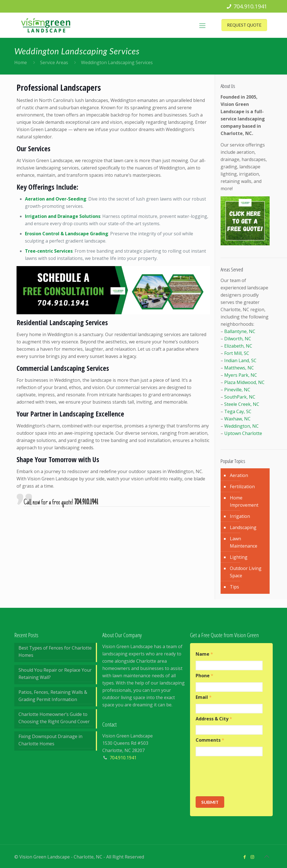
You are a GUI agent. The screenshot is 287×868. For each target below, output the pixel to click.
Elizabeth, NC (238, 346)
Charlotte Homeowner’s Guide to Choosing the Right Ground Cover (54, 718)
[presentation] (238, 776)
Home (21, 62)
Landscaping (243, 527)
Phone (204, 676)
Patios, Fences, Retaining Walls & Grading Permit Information (53, 696)
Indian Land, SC (240, 360)
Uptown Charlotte (243, 433)
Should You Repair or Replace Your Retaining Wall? (55, 674)
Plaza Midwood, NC (244, 382)
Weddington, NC (241, 426)
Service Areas (54, 62)
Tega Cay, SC (238, 411)
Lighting (239, 557)
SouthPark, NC (240, 397)
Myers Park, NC (241, 375)
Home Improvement (244, 501)
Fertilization (242, 487)
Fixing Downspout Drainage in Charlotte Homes (50, 740)
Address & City (214, 719)
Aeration (239, 475)
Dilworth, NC (238, 339)
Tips (234, 587)
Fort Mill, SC (237, 353)
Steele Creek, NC (242, 404)
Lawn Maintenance (244, 542)
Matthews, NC (239, 368)
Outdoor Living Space (246, 572)
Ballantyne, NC (240, 331)
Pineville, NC (237, 390)
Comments (210, 740)
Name (204, 654)
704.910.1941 (250, 6)
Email (204, 697)
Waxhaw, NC (237, 419)
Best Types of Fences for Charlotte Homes (55, 651)
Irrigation (240, 516)
